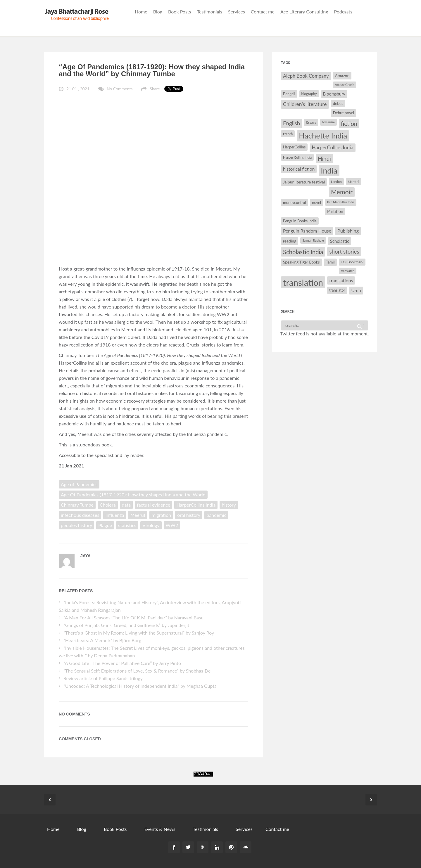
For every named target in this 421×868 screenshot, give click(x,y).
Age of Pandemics (79, 484)
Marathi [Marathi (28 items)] (354, 182)
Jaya (86, 556)
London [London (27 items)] (336, 182)
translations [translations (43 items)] (341, 280)
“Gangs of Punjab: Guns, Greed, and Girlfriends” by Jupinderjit (126, 625)
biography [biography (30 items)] (309, 94)
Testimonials (210, 12)
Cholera (108, 505)
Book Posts (180, 12)
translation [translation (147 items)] (303, 282)
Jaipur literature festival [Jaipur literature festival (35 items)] (304, 182)
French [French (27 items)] (288, 134)
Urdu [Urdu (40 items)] (356, 290)
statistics (127, 525)
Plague (105, 525)
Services (237, 12)
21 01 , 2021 (78, 89)
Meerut (138, 515)
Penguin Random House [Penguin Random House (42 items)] (307, 231)
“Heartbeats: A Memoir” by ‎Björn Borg (102, 640)
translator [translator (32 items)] (337, 290)
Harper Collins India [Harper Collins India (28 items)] (297, 157)
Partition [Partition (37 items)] (335, 211)
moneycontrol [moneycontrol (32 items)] (294, 202)
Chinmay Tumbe (77, 505)
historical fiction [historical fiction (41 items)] (299, 169)
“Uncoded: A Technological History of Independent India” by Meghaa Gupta (140, 686)
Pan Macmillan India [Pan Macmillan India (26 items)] (341, 202)
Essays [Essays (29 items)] (311, 122)
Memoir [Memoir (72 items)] (342, 192)
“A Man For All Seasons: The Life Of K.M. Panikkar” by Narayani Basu (133, 617)
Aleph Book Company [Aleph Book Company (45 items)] (306, 76)
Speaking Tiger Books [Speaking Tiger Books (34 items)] (301, 262)
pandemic (216, 515)
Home (141, 12)
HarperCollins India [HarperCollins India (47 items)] (332, 147)
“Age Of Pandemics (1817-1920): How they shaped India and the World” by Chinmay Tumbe (152, 70)
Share (155, 89)
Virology (151, 525)
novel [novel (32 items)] (316, 202)
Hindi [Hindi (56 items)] (324, 158)
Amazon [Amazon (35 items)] (342, 76)
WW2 (172, 525)
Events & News (160, 829)
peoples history (76, 525)
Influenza (115, 515)
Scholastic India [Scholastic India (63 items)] (303, 252)
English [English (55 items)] (291, 123)
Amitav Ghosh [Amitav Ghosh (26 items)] (345, 85)
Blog (158, 12)
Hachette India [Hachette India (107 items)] (323, 136)
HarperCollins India (196, 505)
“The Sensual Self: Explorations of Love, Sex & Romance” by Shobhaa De (137, 671)
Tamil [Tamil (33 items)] (330, 262)
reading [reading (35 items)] (290, 241)
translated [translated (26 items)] (348, 271)
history (229, 505)
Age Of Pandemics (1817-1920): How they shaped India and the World (133, 494)
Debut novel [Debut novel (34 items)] (344, 113)
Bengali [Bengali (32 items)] (289, 94)
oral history (189, 515)
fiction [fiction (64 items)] (349, 124)
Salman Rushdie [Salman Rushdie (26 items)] (313, 240)
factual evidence (153, 505)
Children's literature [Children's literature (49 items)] (305, 104)
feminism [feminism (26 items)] (328, 122)
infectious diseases (80, 515)
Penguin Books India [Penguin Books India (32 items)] (300, 221)
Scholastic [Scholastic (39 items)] (340, 241)
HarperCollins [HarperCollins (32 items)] (294, 147)
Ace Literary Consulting (304, 12)
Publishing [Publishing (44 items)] (348, 231)
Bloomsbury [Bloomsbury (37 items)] (334, 94)
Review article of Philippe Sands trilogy (103, 678)
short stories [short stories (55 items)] (344, 252)
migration (161, 515)
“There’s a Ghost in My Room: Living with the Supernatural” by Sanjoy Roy (139, 633)
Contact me (263, 12)
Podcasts (343, 12)
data (126, 505)
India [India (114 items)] (329, 171)
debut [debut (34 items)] (338, 103)
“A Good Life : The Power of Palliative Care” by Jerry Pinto (122, 663)
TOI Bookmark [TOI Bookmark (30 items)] (352, 262)
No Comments (120, 89)
